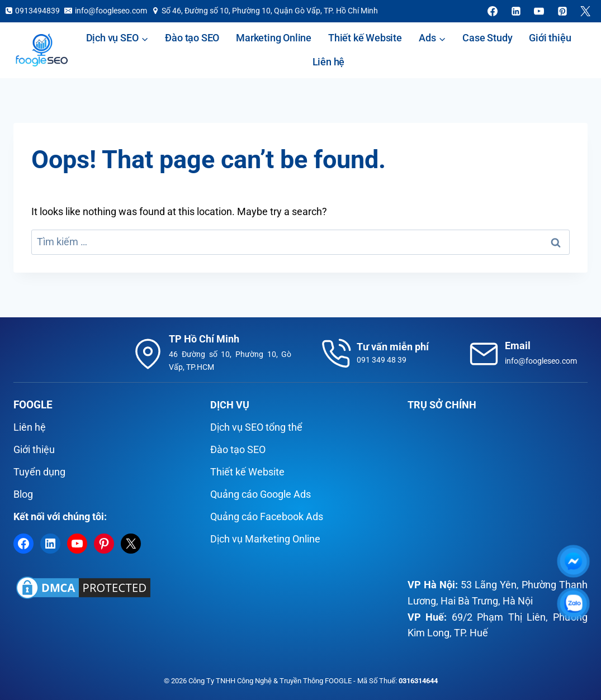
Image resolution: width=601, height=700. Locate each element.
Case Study (487, 38)
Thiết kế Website (365, 38)
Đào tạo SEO (192, 38)
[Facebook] (493, 11)
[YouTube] (539, 11)
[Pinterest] (562, 11)
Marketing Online (274, 38)
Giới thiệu (550, 38)
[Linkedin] (516, 11)
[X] (585, 11)
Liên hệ (329, 62)
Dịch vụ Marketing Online (265, 539)
